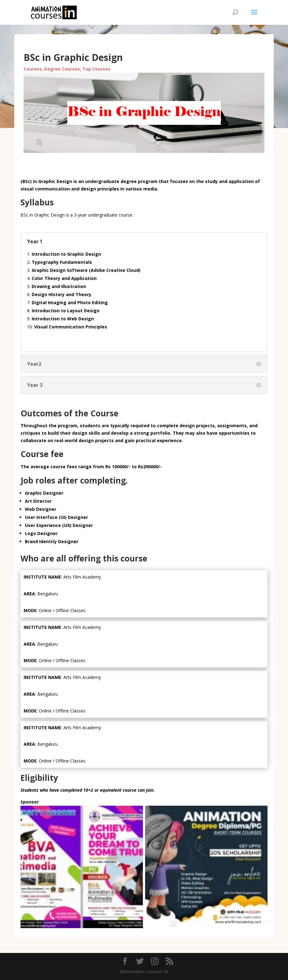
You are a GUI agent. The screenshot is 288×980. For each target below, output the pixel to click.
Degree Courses (62, 69)
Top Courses (96, 69)
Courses (33, 69)
